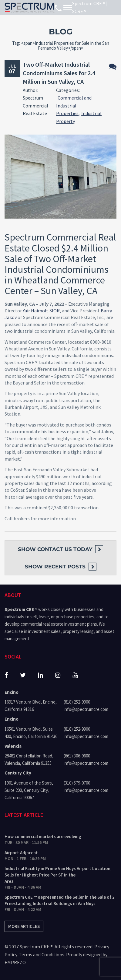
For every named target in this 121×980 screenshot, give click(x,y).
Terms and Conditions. (42, 954)
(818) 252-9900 (77, 702)
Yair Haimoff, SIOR (41, 311)
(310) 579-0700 (77, 783)
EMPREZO (15, 962)
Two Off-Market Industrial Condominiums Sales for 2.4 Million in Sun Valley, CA (59, 73)
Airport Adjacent (21, 853)
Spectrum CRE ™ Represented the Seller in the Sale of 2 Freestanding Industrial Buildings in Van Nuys (60, 900)
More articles (24, 926)
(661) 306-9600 (77, 756)
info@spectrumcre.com (86, 709)
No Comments (113, 67)
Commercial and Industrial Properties (74, 105)
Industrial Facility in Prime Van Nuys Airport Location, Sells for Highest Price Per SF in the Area (58, 875)
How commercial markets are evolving (43, 836)
